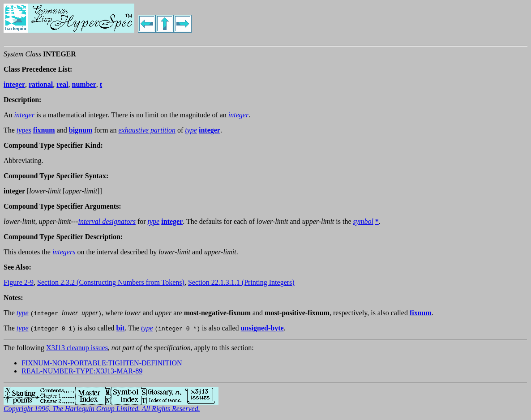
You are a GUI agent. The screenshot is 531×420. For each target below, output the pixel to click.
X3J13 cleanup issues (77, 348)
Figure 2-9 (19, 282)
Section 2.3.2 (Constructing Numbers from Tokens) (111, 282)
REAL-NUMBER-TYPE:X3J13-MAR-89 (82, 371)
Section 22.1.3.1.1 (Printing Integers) (241, 282)
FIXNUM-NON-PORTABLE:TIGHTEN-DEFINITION (102, 363)
